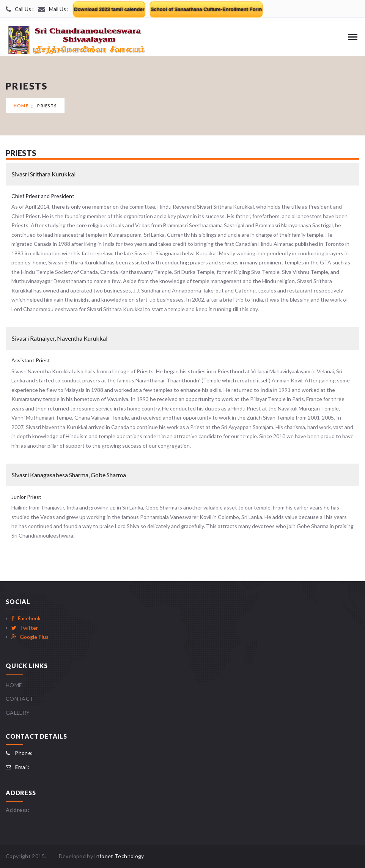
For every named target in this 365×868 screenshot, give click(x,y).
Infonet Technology (119, 856)
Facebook (26, 618)
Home (21, 106)
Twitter (25, 628)
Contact (20, 699)
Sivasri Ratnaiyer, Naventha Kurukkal (60, 338)
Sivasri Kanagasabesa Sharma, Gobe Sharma (69, 475)
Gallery (18, 713)
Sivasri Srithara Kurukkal (44, 174)
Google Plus (30, 637)
